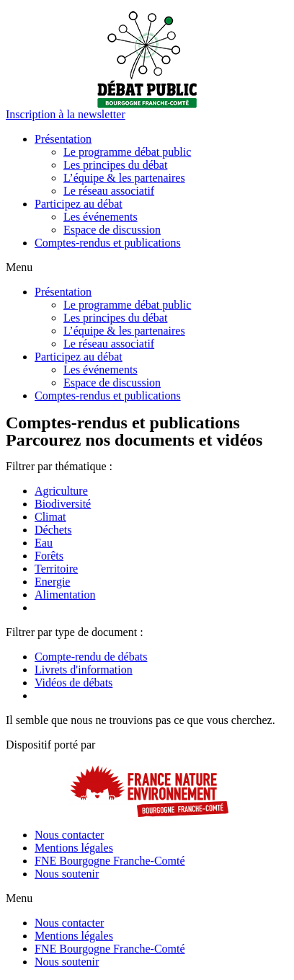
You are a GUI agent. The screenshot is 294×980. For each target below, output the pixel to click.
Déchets (53, 530)
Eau (44, 543)
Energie (52, 582)
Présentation (63, 139)
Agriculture (61, 491)
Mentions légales (74, 848)
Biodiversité (63, 504)
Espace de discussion (112, 230)
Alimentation (65, 595)
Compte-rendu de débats (91, 657)
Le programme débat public (127, 152)
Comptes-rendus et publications (108, 243)
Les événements (101, 217)
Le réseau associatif (109, 191)
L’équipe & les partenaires (124, 178)
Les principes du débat (115, 165)
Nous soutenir (67, 874)
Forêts (49, 556)
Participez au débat (79, 204)
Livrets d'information (84, 670)
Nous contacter (69, 835)
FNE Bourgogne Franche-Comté (110, 861)
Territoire (56, 569)
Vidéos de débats (73, 683)
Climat (50, 517)
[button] (66, 114)
